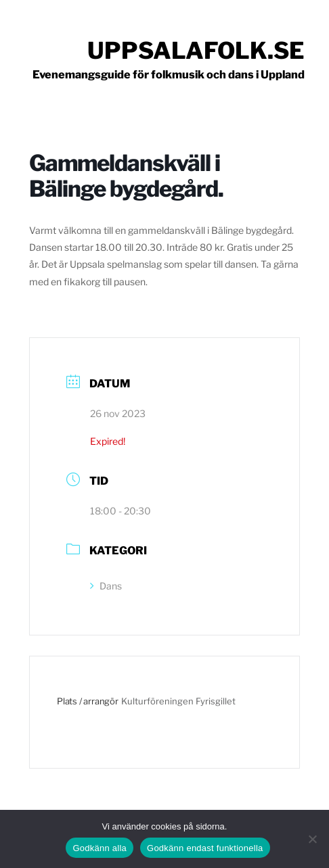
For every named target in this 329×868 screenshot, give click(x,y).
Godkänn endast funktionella (205, 848)
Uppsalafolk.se (196, 50)
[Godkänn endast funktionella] (312, 839)
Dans (106, 586)
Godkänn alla (100, 848)
